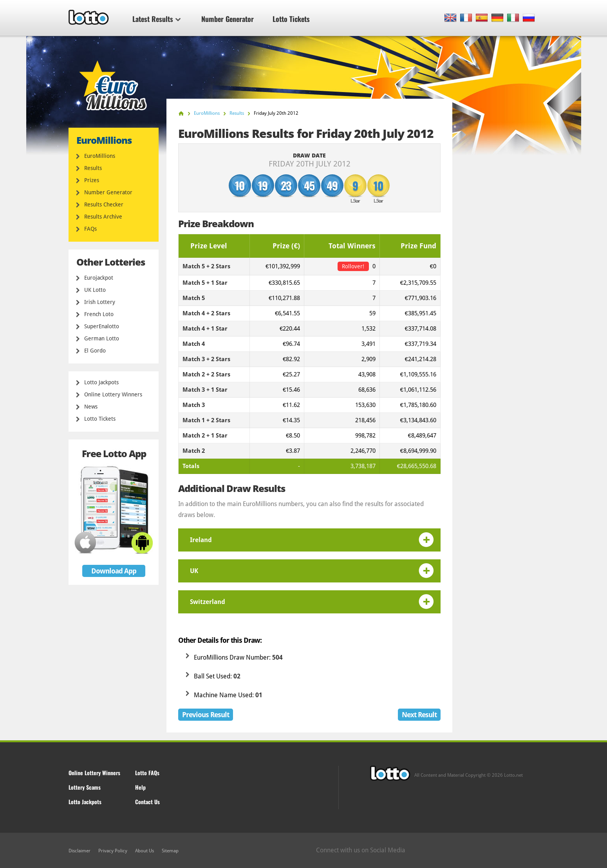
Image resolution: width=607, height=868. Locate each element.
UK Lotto (95, 290)
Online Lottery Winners (113, 394)
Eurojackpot (99, 278)
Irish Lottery (100, 302)
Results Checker (104, 204)
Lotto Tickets (291, 19)
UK (194, 571)
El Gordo (95, 351)
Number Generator (228, 19)
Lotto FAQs (147, 773)
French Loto (99, 314)
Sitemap (170, 851)
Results (93, 168)
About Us (145, 851)
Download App (114, 571)
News (91, 407)
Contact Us (147, 802)
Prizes (92, 180)
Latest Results (156, 19)
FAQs (90, 229)
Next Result (419, 715)
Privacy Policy (113, 851)
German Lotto (102, 338)
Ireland (201, 540)
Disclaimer (79, 851)
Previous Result (206, 715)
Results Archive (103, 217)
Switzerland (208, 602)
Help (140, 787)
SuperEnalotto (102, 326)
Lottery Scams (85, 787)
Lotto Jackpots (101, 382)
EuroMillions (100, 156)
